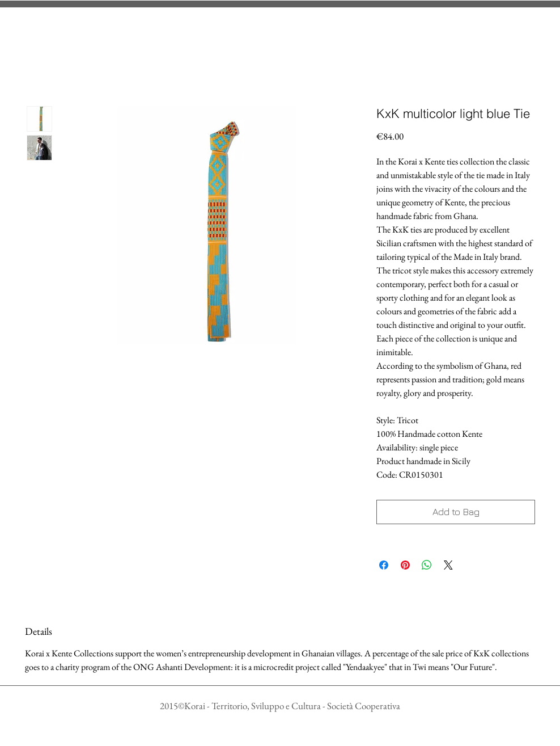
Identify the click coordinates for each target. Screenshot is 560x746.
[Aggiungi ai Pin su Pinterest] (405, 565)
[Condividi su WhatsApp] (427, 565)
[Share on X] (448, 565)
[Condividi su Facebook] (384, 565)
